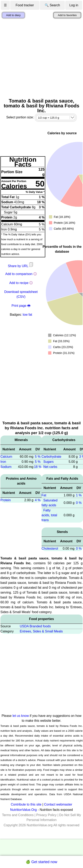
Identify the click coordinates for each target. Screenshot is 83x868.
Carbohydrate (51, 457)
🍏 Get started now (41, 862)
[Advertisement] (38, 58)
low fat (27, 315)
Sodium (6, 467)
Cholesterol (50, 549)
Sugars (48, 462)
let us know (21, 716)
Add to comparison (19, 274)
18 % (38, 467)
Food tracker (25, 5)
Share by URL (21, 266)
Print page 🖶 (21, 306)
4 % (38, 500)
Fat (44, 495)
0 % (79, 503)
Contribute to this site (26, 804)
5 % (38, 457)
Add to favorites (67, 15)
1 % (79, 495)
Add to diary (13, 15)
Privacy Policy (46, 815)
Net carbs (50, 467)
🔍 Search (52, 5)
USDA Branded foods (35, 626)
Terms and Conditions (18, 815)
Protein (6, 500)
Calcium (6, 457)
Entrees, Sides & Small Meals (41, 631)
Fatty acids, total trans (49, 515)
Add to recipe (19, 283)
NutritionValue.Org (23, 810)
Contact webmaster (58, 804)
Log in (74, 5)
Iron (3, 462)
